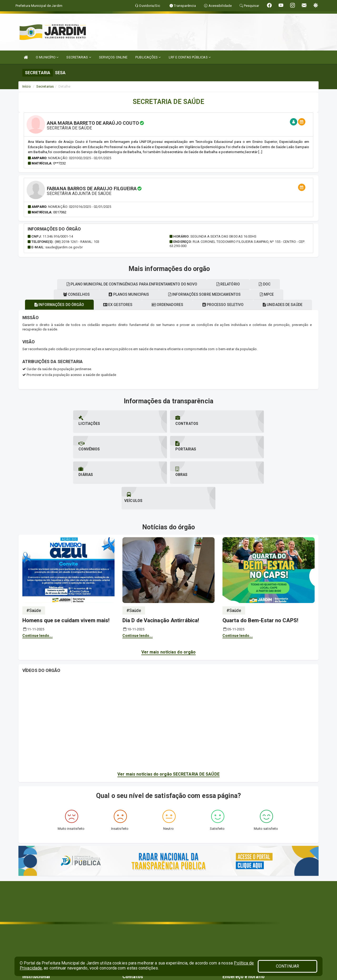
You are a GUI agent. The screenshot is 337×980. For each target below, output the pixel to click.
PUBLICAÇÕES (148, 57)
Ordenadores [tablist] (198, 305)
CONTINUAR (288, 966)
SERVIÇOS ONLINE (113, 57)
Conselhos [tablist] (121, 294)
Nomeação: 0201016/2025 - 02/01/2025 (80, 207)
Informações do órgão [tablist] (84, 305)
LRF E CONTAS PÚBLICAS (190, 57)
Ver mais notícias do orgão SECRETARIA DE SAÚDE (168, 723)
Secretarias (45, 86)
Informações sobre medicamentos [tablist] (255, 294)
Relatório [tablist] (246, 284)
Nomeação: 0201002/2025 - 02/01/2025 (80, 158)
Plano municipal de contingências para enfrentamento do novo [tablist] (147, 284)
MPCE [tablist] (53, 284)
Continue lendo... (38, 585)
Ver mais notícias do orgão (169, 601)
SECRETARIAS (79, 57)
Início (27, 86)
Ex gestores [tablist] (146, 305)
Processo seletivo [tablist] (257, 305)
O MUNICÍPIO (47, 57)
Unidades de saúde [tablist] (66, 294)
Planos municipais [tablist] (177, 294)
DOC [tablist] (286, 284)
